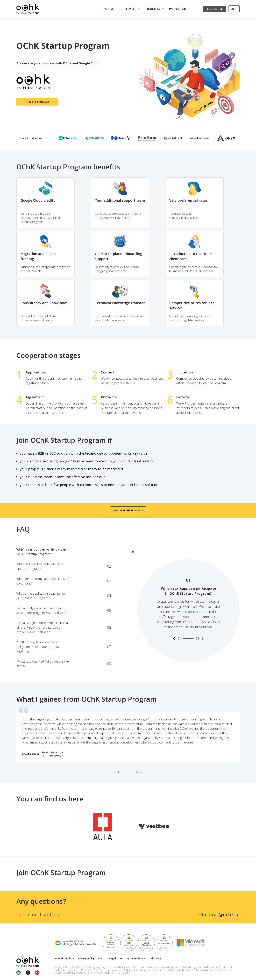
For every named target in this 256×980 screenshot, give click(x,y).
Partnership (181, 9)
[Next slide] (142, 772)
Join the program (37, 102)
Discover (111, 9)
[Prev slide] (114, 772)
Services (133, 9)
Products (155, 9)
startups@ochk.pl (219, 914)
